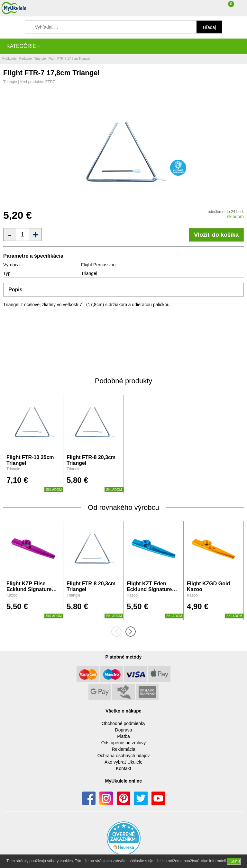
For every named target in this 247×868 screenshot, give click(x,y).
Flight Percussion (98, 265)
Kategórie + (23, 46)
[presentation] (118, 632)
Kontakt (123, 768)
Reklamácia (123, 749)
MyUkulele (9, 59)
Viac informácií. (214, 861)
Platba (123, 736)
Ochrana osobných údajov (124, 756)
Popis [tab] (15, 290)
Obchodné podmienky (123, 723)
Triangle (40, 59)
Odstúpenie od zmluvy (124, 743)
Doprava (124, 730)
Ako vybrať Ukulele (123, 762)
